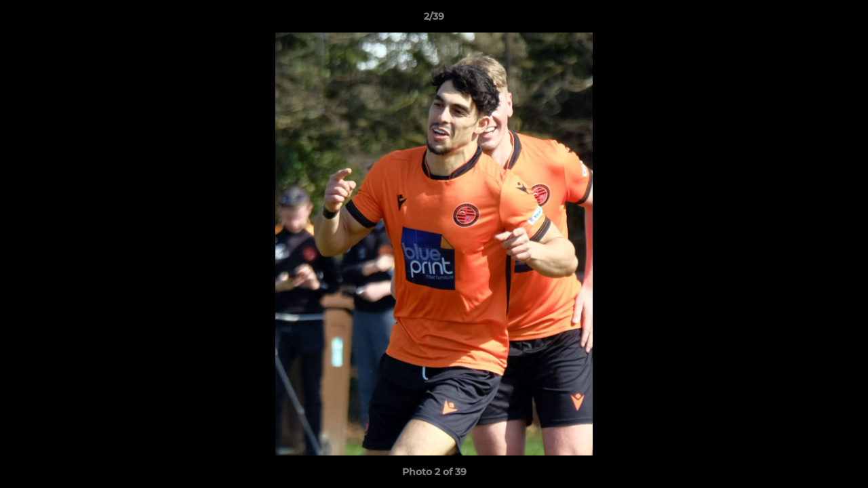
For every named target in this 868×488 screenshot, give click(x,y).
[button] (844, 20)
